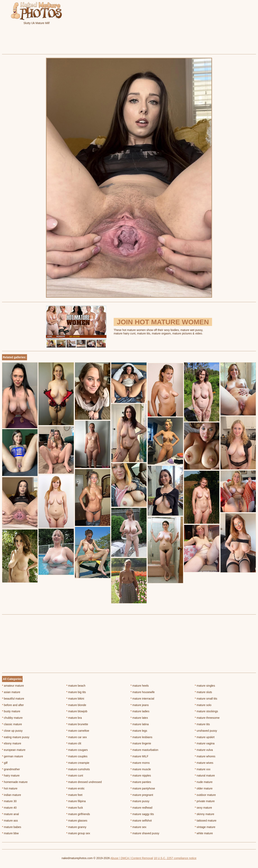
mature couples (77, 756)
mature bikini (75, 699)
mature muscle (141, 769)
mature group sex (78, 833)
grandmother (11, 769)
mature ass (10, 821)
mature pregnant (142, 795)
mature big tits (76, 692)
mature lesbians (141, 737)
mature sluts (203, 692)
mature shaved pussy (145, 833)
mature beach (76, 686)
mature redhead (141, 808)
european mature (14, 750)
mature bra (74, 718)
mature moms (140, 763)
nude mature (204, 782)
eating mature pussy (16, 737)
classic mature (12, 724)
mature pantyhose (143, 788)
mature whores (205, 756)
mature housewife (143, 692)
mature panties (141, 782)
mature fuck (75, 808)
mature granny (76, 827)
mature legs (139, 731)
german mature (12, 756)
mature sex (139, 827)
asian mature (11, 692)
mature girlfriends (78, 814)
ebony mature (12, 743)
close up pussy (12, 731)
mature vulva (204, 750)
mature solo (203, 705)
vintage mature (205, 827)
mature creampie (78, 763)
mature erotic (75, 788)
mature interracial (143, 699)
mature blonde (76, 705)
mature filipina (76, 801)
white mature (204, 833)
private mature (205, 801)
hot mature (10, 788)
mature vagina (205, 743)
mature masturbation (145, 750)
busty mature (11, 711)
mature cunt (75, 776)
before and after (13, 705)
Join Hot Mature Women (163, 322)
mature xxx (203, 769)
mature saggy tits (142, 814)
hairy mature (11, 776)
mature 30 (9, 801)
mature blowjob (77, 711)
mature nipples (141, 776)
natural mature (205, 776)
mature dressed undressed (84, 782)
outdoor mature (205, 795)
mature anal (10, 814)
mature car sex (77, 737)
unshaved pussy (206, 731)
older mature (204, 788)
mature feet (74, 795)
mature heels (140, 686)
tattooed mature (205, 821)
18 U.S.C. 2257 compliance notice (175, 858)
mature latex (139, 718)
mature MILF (140, 756)
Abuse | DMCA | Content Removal (132, 858)
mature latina (140, 724)
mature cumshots (78, 769)
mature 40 (9, 808)
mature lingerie (141, 743)
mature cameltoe (78, 731)
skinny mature (204, 814)
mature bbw (10, 833)
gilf (5, 763)
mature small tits (206, 699)
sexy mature (203, 808)
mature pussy (140, 801)
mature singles (205, 686)
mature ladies (140, 711)
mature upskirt (205, 737)
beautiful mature (13, 699)
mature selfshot (141, 821)
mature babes (12, 827)
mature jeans (140, 705)
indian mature (11, 795)
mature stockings (206, 711)
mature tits (202, 724)
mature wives (204, 763)
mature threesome (207, 718)
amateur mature (13, 686)
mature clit (74, 743)
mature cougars (77, 750)
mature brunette (77, 724)
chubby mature (12, 718)
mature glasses (77, 821)
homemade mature (15, 782)
